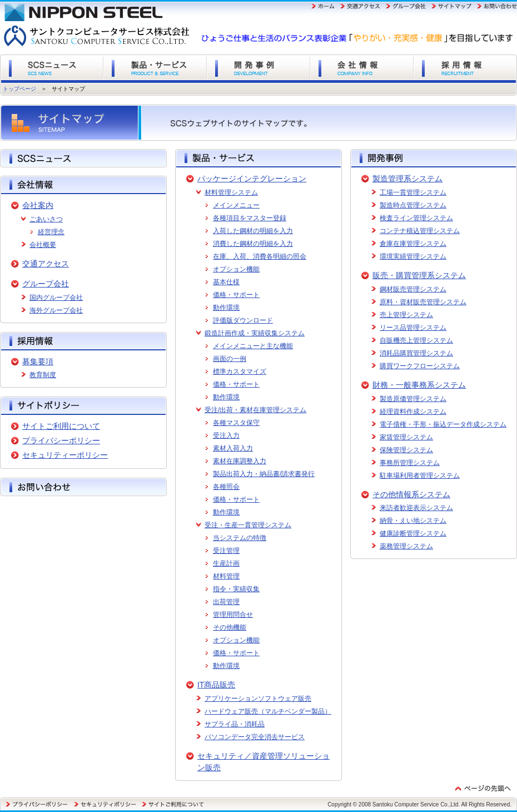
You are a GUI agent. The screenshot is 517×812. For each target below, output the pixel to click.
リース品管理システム (413, 328)
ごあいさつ (46, 219)
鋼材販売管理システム (413, 289)
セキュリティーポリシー (65, 455)
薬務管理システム (406, 546)
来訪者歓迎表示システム (416, 508)
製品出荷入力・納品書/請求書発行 (264, 474)
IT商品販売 (216, 685)
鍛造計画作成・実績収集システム (255, 333)
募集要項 (38, 362)
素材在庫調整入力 (240, 461)
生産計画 (226, 563)
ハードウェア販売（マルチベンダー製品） (268, 711)
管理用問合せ (233, 615)
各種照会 (226, 487)
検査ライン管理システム (416, 218)
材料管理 (226, 576)
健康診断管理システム (413, 533)
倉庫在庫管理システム (413, 244)
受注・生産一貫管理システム (248, 525)
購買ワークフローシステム (420, 366)
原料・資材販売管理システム (423, 302)
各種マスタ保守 (236, 423)
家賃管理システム (406, 437)
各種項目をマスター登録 (250, 218)
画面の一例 (230, 359)
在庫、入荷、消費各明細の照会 (260, 256)
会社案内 (38, 205)
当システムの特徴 (240, 538)
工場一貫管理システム (413, 192)
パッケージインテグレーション (252, 179)
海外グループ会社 (56, 310)
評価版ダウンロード (243, 320)
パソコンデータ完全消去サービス (255, 737)
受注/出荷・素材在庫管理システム (255, 410)
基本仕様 (226, 282)
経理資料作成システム (413, 412)
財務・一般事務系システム (419, 385)
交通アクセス (46, 264)
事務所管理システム (410, 463)
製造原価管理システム (413, 399)
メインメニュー (236, 205)
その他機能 (230, 627)
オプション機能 (236, 269)
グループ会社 (46, 284)
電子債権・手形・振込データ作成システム (443, 424)
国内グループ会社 (56, 298)
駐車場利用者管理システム (420, 476)
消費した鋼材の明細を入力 (253, 244)
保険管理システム (406, 450)
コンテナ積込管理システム (420, 231)
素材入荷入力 (233, 448)
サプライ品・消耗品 (235, 724)
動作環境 (226, 308)
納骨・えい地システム (413, 521)
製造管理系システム (407, 179)
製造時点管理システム (413, 205)
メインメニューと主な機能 (253, 346)
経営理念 (51, 232)
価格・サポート (236, 295)
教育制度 (43, 375)
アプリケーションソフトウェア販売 (258, 699)
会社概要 (43, 245)
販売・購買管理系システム (419, 275)
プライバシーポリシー (61, 440)
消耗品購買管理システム (416, 353)
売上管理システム (406, 315)
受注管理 (226, 551)
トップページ (19, 89)
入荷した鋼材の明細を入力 (253, 231)
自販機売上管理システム (416, 340)
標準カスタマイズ (240, 372)
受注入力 (226, 435)
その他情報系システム (411, 494)
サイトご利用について (61, 426)
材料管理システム (231, 192)
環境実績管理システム (413, 256)
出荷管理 (226, 602)
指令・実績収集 (236, 589)
